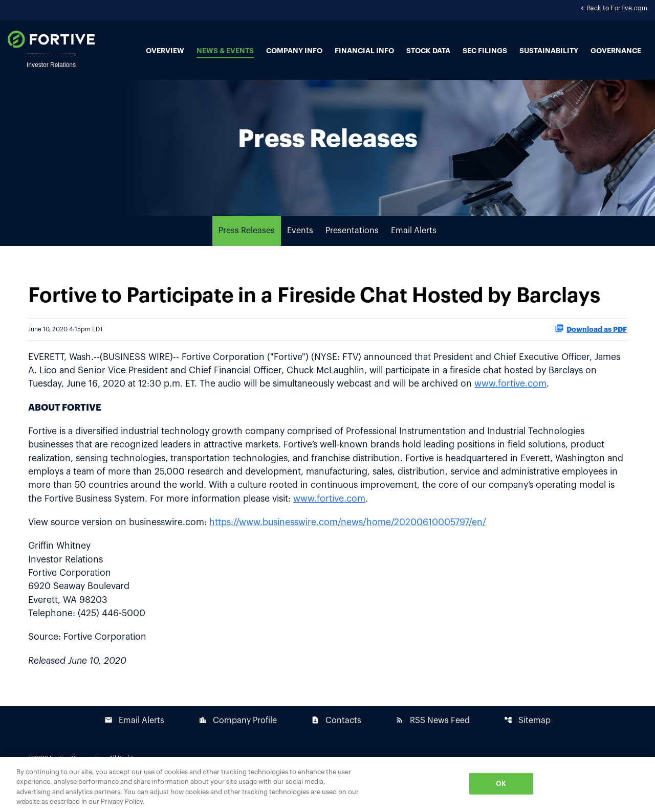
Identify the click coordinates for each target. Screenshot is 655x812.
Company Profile (238, 744)
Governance (616, 51)
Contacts (336, 744)
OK (501, 784)
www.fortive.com (580, 402)
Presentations (352, 248)
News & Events (225, 51)
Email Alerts (414, 248)
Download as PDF (591, 346)
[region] (327, 784)
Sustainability (549, 51)
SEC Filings (485, 51)
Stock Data (428, 51)
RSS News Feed (433, 744)
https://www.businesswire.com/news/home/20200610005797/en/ (357, 544)
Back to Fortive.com (617, 9)
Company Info (294, 51)
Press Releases (247, 248)
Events (300, 248)
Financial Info (364, 51)
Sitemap (527, 744)
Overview (165, 51)
